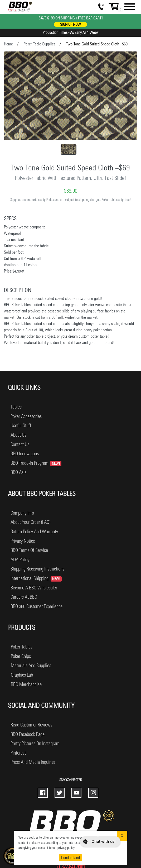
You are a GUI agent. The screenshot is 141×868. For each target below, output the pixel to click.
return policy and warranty (34, 532)
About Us (18, 435)
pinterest (18, 753)
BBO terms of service (29, 550)
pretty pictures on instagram (35, 743)
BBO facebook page (28, 734)
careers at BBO (24, 597)
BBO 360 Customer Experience (37, 606)
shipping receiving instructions (37, 569)
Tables (16, 407)
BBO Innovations (25, 454)
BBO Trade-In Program (36, 463)
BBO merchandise (26, 684)
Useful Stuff (21, 425)
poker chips (21, 656)
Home (8, 44)
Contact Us (20, 444)
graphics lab (22, 675)
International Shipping (36, 578)
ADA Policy (20, 560)
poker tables (22, 647)
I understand (70, 858)
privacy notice (23, 541)
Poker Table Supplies (40, 44)
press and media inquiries (33, 762)
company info (22, 513)
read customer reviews (31, 725)
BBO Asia (19, 472)
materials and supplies (31, 665)
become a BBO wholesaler (34, 588)
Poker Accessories (26, 416)
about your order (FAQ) (30, 522)
